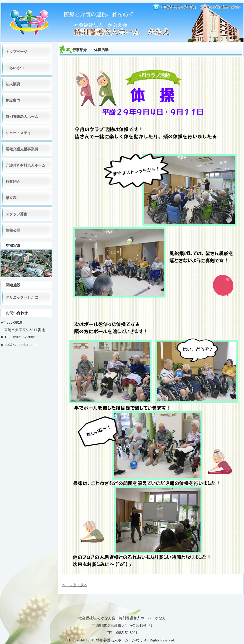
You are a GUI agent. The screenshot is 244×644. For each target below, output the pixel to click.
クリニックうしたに (22, 297)
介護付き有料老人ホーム (26, 165)
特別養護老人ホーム (22, 117)
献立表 (11, 198)
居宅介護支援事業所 (22, 149)
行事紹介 (13, 182)
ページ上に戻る (75, 585)
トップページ (16, 52)
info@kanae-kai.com (20, 345)
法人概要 (13, 84)
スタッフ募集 (16, 214)
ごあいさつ (15, 68)
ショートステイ (18, 133)
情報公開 (13, 230)
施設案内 (13, 100)
